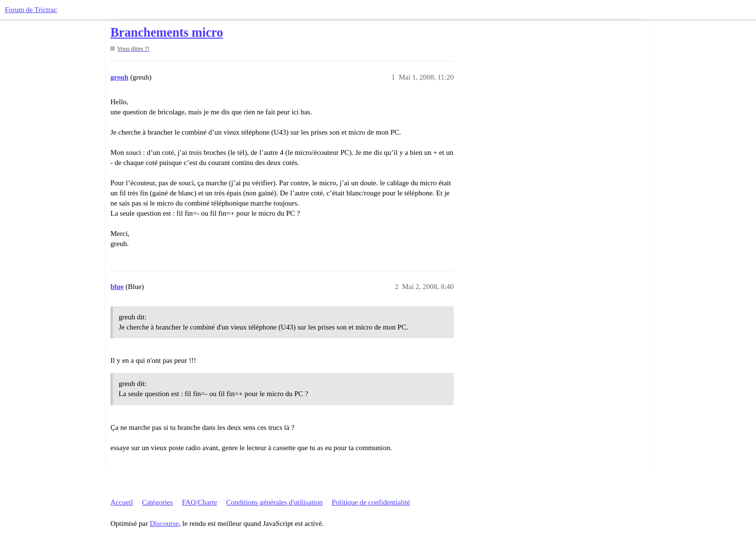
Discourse (164, 523)
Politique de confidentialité (371, 502)
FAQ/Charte (199, 502)
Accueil (122, 502)
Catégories (157, 502)
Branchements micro (167, 33)
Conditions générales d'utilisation (274, 502)
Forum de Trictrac (31, 10)
